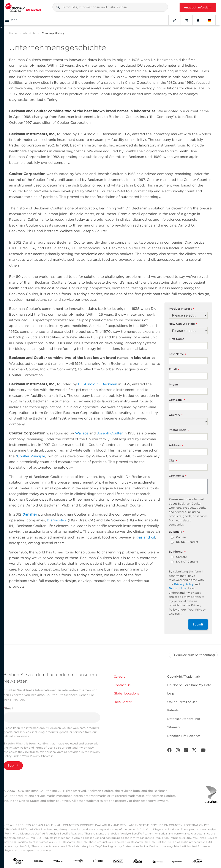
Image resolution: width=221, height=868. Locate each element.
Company (177, 400)
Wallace (82, 433)
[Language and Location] (210, 20)
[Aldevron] (58, 862)
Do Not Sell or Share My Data (189, 685)
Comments (178, 476)
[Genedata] (78, 862)
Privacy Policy (184, 584)
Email (174, 370)
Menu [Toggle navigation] (12, 20)
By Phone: (177, 552)
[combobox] (110, 7)
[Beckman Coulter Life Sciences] (23, 7)
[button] (58, 7)
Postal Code (179, 430)
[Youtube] (203, 751)
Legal (171, 693)
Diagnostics (57, 520)
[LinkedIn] (186, 751)
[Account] (198, 20)
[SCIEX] (197, 862)
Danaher (30, 514)
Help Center (123, 702)
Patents (173, 710)
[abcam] (38, 862)
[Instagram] (178, 751)
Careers (119, 677)
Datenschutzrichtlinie (184, 719)
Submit (198, 624)
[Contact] (174, 20)
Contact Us (122, 685)
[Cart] (186, 20)
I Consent (181, 537)
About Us (29, 33)
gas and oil (146, 537)
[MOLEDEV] (158, 862)
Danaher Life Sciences (184, 736)
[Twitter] (194, 751)
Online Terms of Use (182, 702)
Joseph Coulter (110, 433)
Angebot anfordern (198, 7)
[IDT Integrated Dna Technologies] (118, 862)
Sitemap (173, 727)
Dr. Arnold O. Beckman (98, 384)
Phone (173, 385)
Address (176, 445)
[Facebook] (169, 751)
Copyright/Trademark (184, 677)
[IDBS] (98, 862)
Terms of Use (178, 588)
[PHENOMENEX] (177, 862)
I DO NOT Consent (186, 542)
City (173, 461)
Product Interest (181, 309)
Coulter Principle (31, 456)
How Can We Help (183, 324)
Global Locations (126, 693)
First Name (178, 339)
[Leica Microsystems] (138, 862)
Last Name (178, 354)
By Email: (177, 532)
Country (176, 415)
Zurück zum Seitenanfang (193, 655)
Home (13, 33)
